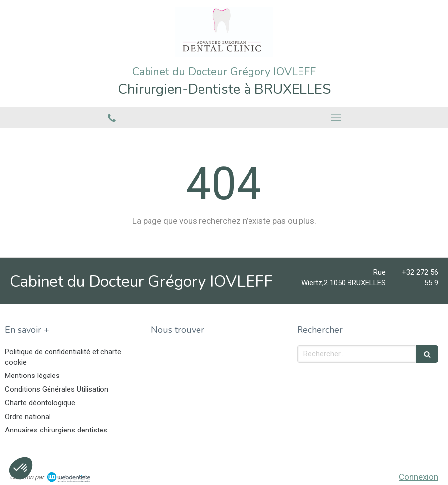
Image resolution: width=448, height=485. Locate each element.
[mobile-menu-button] (336, 117)
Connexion (419, 477)
